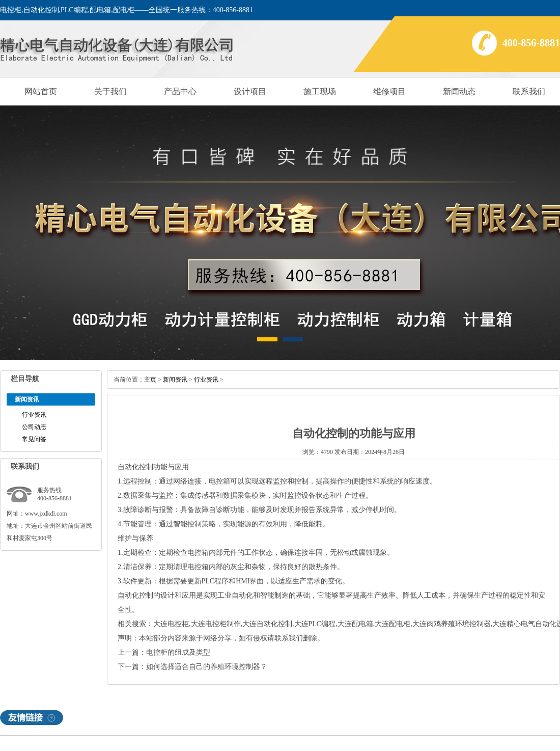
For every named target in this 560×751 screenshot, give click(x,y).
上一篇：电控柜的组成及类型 (164, 652)
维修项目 (389, 91)
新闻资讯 (175, 380)
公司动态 (34, 427)
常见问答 (34, 439)
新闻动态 (459, 91)
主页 (150, 380)
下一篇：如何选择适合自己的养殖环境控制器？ (192, 667)
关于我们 (110, 91)
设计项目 (250, 91)
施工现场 (320, 91)
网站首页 (41, 91)
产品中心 (180, 91)
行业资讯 (34, 415)
